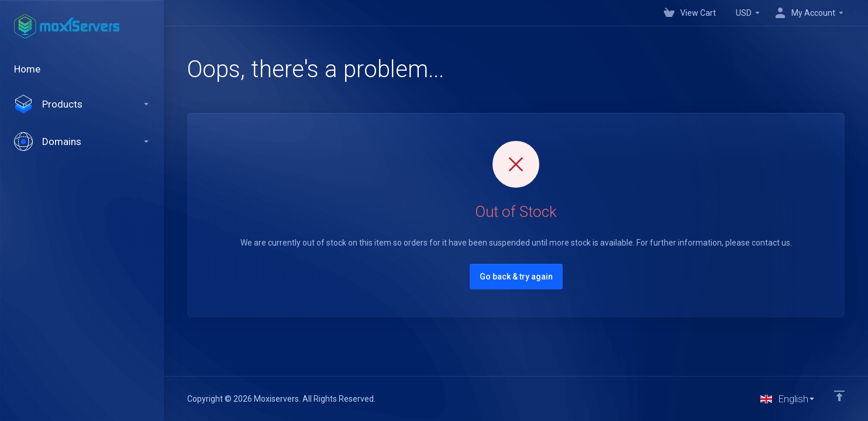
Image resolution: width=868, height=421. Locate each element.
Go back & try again (516, 277)
